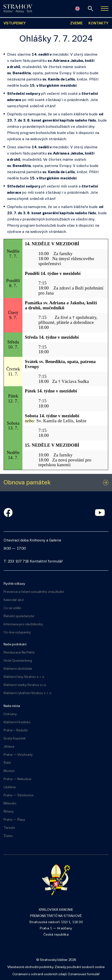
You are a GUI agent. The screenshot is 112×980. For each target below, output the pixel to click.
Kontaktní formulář (46, 562)
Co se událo (12, 608)
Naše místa (12, 706)
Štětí (7, 763)
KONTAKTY (98, 23)
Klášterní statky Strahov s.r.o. (25, 685)
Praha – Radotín (16, 731)
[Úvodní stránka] (18, 9)
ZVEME (76, 23)
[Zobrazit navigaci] (105, 9)
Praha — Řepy (14, 820)
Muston (9, 771)
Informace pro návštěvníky (23, 624)
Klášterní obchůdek (18, 669)
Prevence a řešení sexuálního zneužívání (34, 592)
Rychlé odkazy (14, 584)
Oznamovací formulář (84, 974)
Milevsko (10, 804)
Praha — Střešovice (18, 795)
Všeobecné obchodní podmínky (31, 967)
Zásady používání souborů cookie (80, 967)
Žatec (8, 836)
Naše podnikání (15, 645)
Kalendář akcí (14, 600)
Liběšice (10, 787)
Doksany (10, 714)
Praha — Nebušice (17, 779)
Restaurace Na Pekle (19, 653)
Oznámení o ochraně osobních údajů (40, 974)
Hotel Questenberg (18, 661)
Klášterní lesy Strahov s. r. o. (24, 677)
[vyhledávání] (91, 9)
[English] (77, 9)
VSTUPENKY (15, 23)
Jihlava (9, 747)
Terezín (9, 828)
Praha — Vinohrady (18, 755)
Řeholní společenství (19, 616)
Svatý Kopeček (15, 739)
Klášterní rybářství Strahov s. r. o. (28, 693)
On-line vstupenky (17, 633)
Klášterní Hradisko (17, 722)
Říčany (9, 812)
